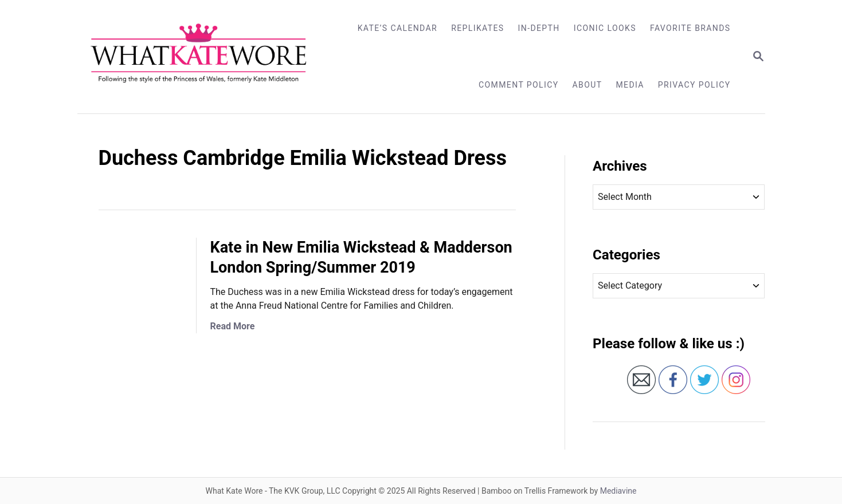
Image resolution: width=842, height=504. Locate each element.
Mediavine (618, 491)
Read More (233, 326)
